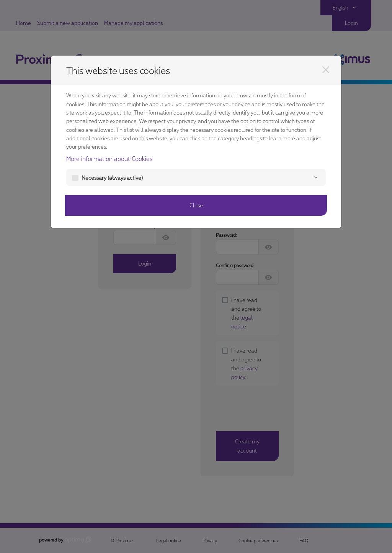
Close (196, 205)
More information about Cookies (109, 158)
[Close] (326, 70)
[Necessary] (316, 177)
